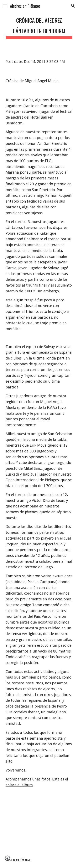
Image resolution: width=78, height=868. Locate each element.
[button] (5, 6)
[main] (39, 26)
